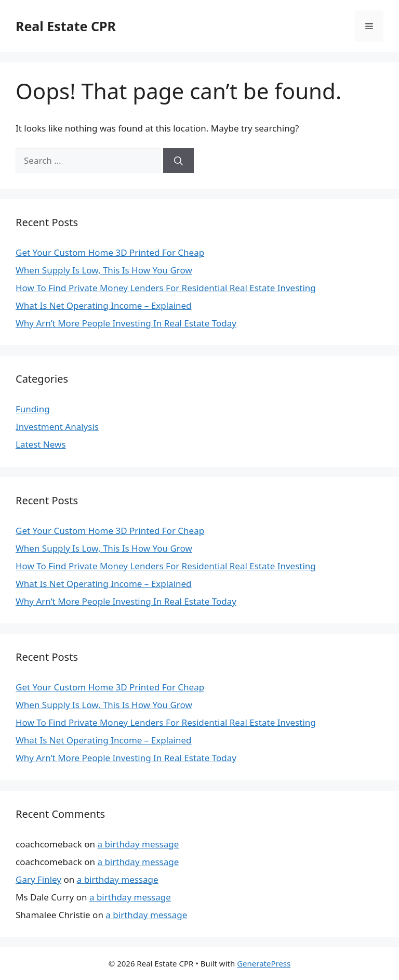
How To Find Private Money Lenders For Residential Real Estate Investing (166, 288)
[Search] (178, 161)
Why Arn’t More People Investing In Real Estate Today (126, 323)
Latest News (41, 444)
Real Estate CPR (66, 26)
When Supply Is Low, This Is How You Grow (104, 270)
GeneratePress (264, 963)
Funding (33, 409)
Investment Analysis (57, 427)
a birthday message (138, 844)
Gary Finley (38, 879)
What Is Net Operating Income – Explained (104, 305)
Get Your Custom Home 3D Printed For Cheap (110, 252)
